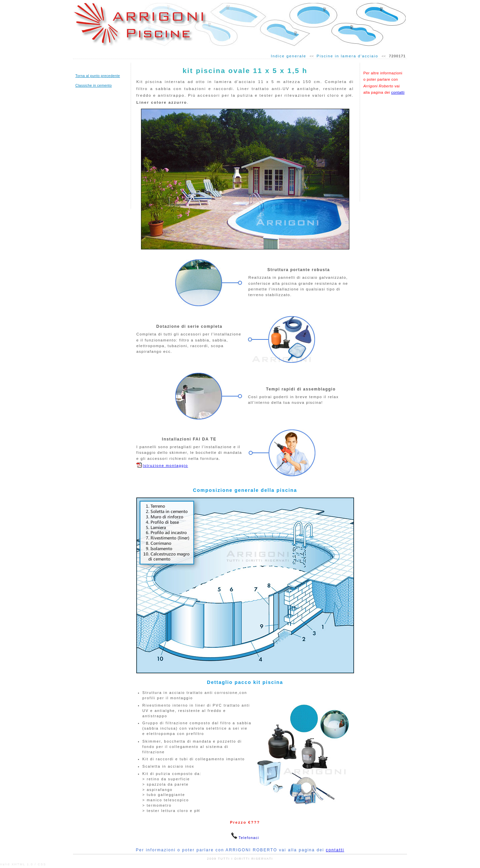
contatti (398, 92)
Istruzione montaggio (165, 466)
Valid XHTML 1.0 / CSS (23, 864)
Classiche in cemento (93, 85)
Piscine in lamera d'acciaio (347, 56)
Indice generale (288, 56)
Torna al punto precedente (98, 76)
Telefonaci (249, 838)
